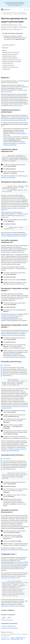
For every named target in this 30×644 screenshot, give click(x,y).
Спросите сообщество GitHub (8, 626)
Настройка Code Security (12, 361)
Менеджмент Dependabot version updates (14, 326)
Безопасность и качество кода (10, 12)
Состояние (3, 639)
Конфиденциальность (20, 638)
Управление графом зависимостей (9, 150)
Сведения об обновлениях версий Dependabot (13, 335)
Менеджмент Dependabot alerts (15, 182)
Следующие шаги (9, 554)
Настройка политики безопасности (9, 511)
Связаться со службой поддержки (9, 628)
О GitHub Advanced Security (15, 105)
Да (4, 618)
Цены (8, 639)
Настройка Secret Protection (13, 455)
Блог (22, 639)
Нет (9, 618)
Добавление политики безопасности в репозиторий (15, 550)
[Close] (26, 2)
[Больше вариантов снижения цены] (16, 45)
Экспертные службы (15, 639)
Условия (13, 638)
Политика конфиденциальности (7, 620)
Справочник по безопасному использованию (13, 606)
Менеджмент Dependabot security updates (15, 289)
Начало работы (22, 12)
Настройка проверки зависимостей (9, 241)
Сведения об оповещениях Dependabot (16, 234)
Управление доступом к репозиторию (11, 111)
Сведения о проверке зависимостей (15, 252)
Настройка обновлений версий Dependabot (14, 357)
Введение (6, 77)
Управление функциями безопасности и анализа (14, 236)
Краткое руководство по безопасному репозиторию (15, 14)
